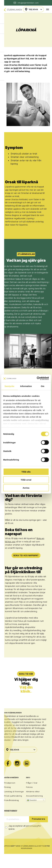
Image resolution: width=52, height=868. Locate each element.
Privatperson (10, 783)
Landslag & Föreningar (14, 792)
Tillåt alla (26, 472)
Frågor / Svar (32, 783)
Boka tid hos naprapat (26, 555)
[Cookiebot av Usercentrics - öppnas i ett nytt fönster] (37, 378)
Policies (29, 787)
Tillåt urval (26, 480)
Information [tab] (26, 386)
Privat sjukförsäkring (13, 796)
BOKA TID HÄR (26, 674)
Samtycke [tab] (9, 386)
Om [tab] (43, 386)
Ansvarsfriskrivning (34, 796)
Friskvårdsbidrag (11, 800)
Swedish (32, 800)
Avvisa (26, 488)
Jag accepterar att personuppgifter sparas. (25, 827)
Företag (7, 787)
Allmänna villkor (33, 792)
